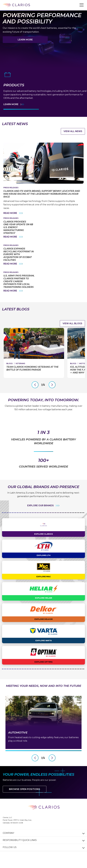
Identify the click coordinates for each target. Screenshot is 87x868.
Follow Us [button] (10, 855)
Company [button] (8, 840)
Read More (13, 213)
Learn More (25, 40)
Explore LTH (44, 563)
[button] (82, 5)
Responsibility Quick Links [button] (20, 848)
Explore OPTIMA (43, 669)
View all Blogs (72, 323)
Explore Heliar (44, 605)
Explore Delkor (44, 627)
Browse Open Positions (25, 796)
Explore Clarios (44, 541)
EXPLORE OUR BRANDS (40, 513)
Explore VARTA (44, 648)
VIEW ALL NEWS (73, 131)
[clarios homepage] (16, 5)
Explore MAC (44, 584)
